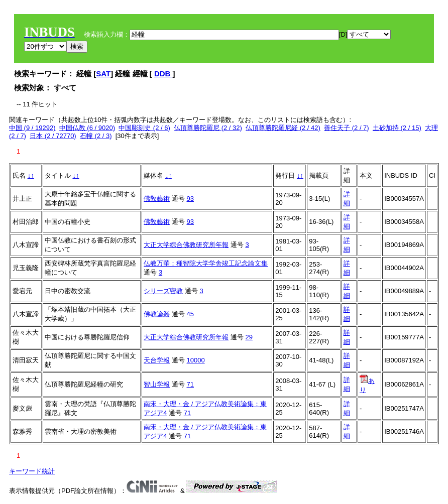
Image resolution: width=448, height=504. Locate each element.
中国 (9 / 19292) (32, 128)
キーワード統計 (32, 471)
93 (190, 199)
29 (249, 337)
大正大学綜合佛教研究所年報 (186, 245)
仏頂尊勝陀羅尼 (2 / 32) (208, 128)
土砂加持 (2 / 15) (397, 128)
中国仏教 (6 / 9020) (87, 128)
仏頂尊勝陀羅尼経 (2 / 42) (283, 128)
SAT (103, 74)
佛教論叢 (157, 314)
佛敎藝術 (157, 199)
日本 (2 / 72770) (53, 136)
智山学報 (157, 384)
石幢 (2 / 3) (96, 136)
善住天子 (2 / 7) (347, 128)
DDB (163, 74)
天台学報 (157, 360)
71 (190, 384)
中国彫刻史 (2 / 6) (144, 128)
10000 (195, 360)
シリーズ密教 (163, 291)
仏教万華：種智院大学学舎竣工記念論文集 (206, 263)
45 (190, 314)
